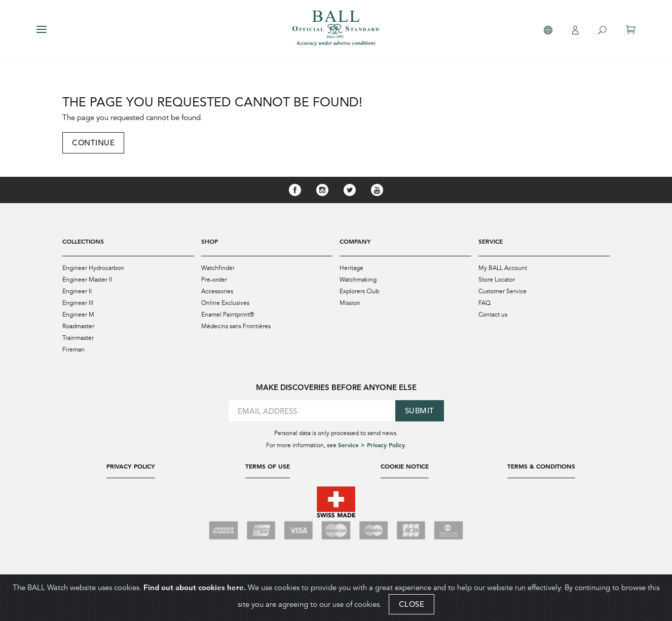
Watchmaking (358, 280)
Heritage (351, 268)
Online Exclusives (225, 303)
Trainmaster (78, 338)
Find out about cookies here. (195, 587)
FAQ (484, 303)
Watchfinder (218, 268)
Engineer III (78, 303)
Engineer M (78, 315)
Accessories (217, 291)
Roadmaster (78, 326)
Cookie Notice (405, 466)
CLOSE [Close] (412, 604)
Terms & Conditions (541, 466)
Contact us (493, 315)
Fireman (73, 350)
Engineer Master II (87, 280)
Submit (420, 411)
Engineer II (77, 291)
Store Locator (497, 280)
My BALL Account (503, 268)
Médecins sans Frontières (236, 326)
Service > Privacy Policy (371, 445)
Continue (93, 143)
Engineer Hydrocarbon (93, 268)
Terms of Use (268, 466)
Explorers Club (359, 291)
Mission (350, 303)
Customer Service (502, 291)
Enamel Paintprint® (228, 315)
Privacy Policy (131, 466)
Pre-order (214, 280)
